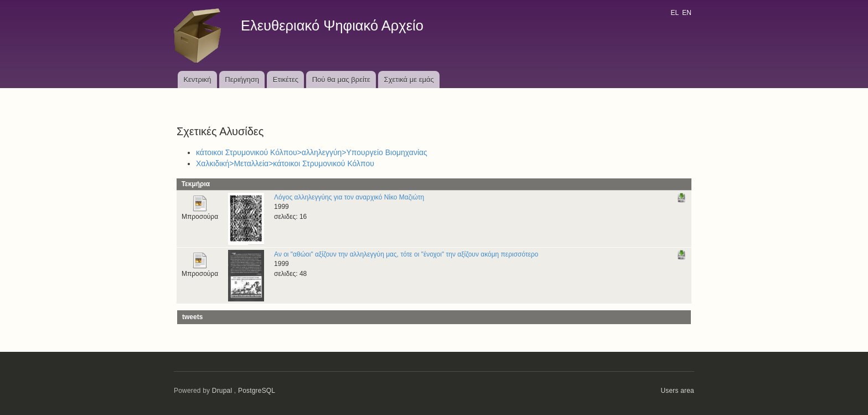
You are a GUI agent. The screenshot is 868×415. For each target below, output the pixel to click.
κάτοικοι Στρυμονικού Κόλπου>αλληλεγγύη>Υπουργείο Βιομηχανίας (312, 152)
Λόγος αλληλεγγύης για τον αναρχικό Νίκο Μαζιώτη (349, 197)
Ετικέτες (286, 80)
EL (674, 13)
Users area (677, 391)
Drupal (222, 391)
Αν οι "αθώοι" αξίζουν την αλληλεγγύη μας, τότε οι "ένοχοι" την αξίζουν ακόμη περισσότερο (406, 254)
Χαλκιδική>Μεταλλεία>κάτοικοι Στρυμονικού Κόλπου (285, 163)
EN (687, 13)
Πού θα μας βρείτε (341, 80)
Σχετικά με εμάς (409, 80)
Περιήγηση (242, 80)
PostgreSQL (257, 391)
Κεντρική (197, 80)
